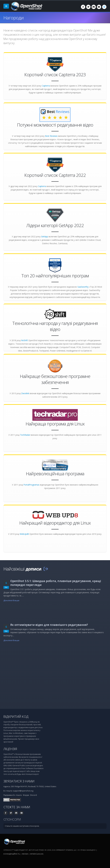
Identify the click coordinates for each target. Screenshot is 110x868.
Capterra (46, 86)
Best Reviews (51, 136)
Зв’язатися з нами (19, 781)
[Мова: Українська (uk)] (104, 7)
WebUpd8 (24, 534)
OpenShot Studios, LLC (66, 850)
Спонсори (12, 819)
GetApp (45, 236)
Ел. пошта (17, 795)
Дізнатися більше (11, 600)
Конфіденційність (12, 854)
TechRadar (25, 435)
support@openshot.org (23, 791)
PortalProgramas (31, 485)
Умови (25, 854)
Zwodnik (25, 393)
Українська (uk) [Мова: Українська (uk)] (37, 854)
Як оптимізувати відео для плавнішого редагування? (49, 625)
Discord (34, 795)
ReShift (24, 340)
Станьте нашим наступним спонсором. (22, 826)
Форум (26, 795)
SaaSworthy (83, 287)
